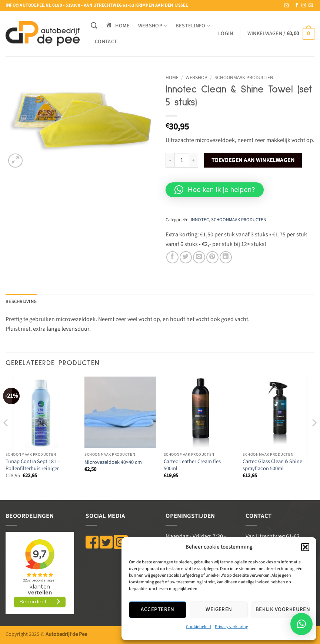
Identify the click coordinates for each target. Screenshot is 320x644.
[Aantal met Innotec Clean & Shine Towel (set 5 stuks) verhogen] (194, 160)
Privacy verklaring (231, 627)
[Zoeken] (94, 26)
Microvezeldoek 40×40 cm (113, 463)
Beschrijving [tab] (21, 301)
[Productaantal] (182, 160)
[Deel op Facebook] (172, 257)
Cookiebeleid (199, 627)
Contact (106, 42)
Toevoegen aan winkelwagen (253, 160)
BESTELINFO (193, 26)
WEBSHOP (153, 26)
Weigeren (219, 609)
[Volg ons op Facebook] (297, 6)
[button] (305, 547)
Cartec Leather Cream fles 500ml (192, 465)
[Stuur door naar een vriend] (199, 257)
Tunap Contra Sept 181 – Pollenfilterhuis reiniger (33, 465)
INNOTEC (200, 220)
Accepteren (158, 609)
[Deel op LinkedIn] (226, 257)
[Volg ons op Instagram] (304, 6)
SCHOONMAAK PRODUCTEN (244, 77)
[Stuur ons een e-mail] (311, 6)
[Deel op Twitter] (186, 257)
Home (172, 77)
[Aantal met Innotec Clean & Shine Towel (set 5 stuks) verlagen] (170, 160)
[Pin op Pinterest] (212, 257)
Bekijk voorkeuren (282, 609)
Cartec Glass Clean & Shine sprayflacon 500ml (272, 465)
